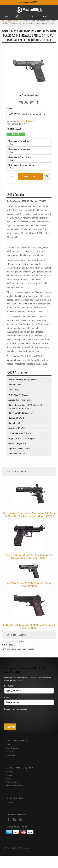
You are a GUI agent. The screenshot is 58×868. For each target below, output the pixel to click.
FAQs (8, 779)
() (45, 17)
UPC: (11, 395)
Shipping (10, 772)
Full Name (9, 686)
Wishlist (9, 752)
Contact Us (11, 745)
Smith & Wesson (27, 121)
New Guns (6, 21)
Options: (10, 109)
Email (7, 697)
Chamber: (13, 428)
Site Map (10, 802)
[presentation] (24, 716)
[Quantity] (12, 177)
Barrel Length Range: (18, 413)
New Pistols (16, 21)
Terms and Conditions (15, 786)
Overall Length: (16, 444)
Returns (9, 775)
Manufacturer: (15, 380)
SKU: (11, 390)
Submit (10, 727)
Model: (12, 385)
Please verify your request (16, 709)
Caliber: (12, 418)
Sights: (12, 449)
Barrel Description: (17, 405)
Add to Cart (30, 176)
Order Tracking (12, 748)
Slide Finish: (14, 454)
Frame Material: (16, 433)
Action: (12, 400)
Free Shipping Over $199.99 (29, 2)
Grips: (11, 438)
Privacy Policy (12, 782)
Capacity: (13, 423)
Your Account (12, 755)
